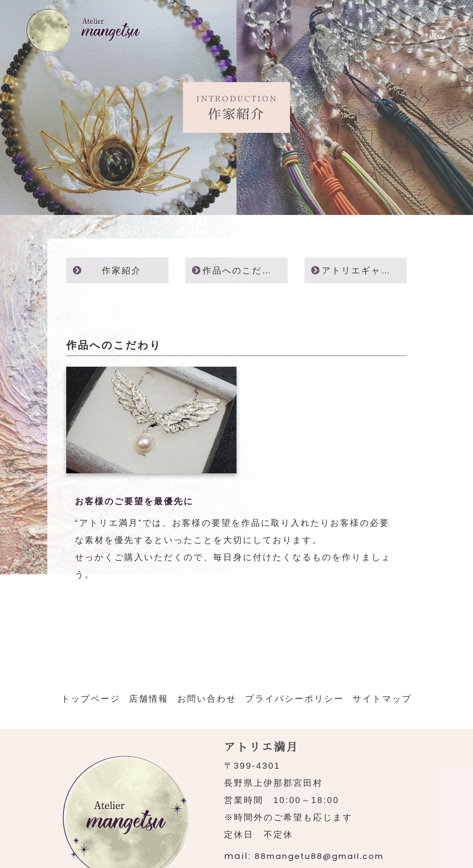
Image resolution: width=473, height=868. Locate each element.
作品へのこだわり (242, 270)
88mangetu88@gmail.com (319, 856)
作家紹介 (122, 270)
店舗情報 (149, 699)
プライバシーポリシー (295, 699)
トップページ (91, 699)
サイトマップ (382, 699)
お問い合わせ (207, 699)
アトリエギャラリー (364, 270)
